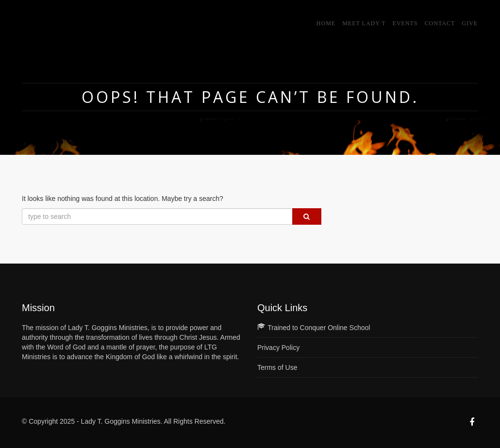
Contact (440, 23)
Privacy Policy (278, 348)
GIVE (470, 23)
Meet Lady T (364, 23)
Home (326, 23)
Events (405, 23)
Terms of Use (277, 367)
